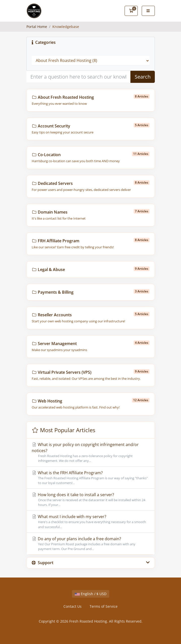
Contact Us (73, 606)
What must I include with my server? (91, 521)
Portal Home (37, 27)
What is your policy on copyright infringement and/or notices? (91, 452)
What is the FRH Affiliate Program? (91, 478)
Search (143, 77)
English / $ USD (91, 594)
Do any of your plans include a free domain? (91, 544)
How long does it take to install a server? (91, 500)
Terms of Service (104, 606)
